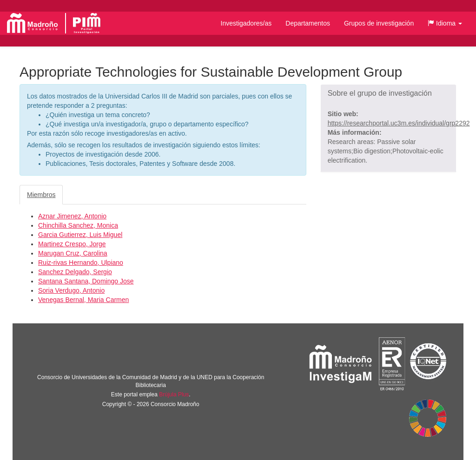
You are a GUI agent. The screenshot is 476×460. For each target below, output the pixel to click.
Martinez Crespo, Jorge (72, 244)
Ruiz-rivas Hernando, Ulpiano (81, 263)
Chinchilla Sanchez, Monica (78, 225)
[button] (445, 23)
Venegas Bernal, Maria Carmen (83, 300)
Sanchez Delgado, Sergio (75, 272)
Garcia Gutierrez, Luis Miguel (80, 235)
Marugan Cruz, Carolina (73, 253)
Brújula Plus (174, 394)
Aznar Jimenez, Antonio (72, 216)
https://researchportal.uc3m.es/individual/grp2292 (399, 123)
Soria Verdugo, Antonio (71, 290)
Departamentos (308, 23)
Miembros (41, 195)
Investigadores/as (246, 23)
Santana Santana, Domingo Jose (86, 281)
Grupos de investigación (379, 23)
